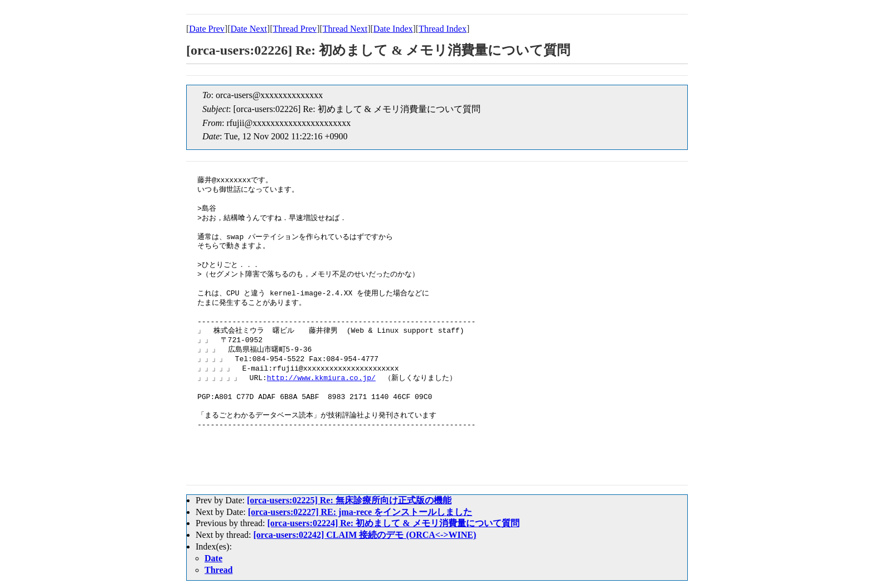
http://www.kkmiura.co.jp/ (321, 378)
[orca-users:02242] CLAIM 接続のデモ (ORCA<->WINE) (365, 535)
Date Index (393, 29)
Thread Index (443, 29)
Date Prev (207, 29)
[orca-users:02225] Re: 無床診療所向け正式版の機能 (349, 500)
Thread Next (345, 29)
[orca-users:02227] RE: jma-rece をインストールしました (360, 512)
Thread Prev (295, 29)
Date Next (249, 29)
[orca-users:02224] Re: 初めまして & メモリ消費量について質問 (393, 523)
